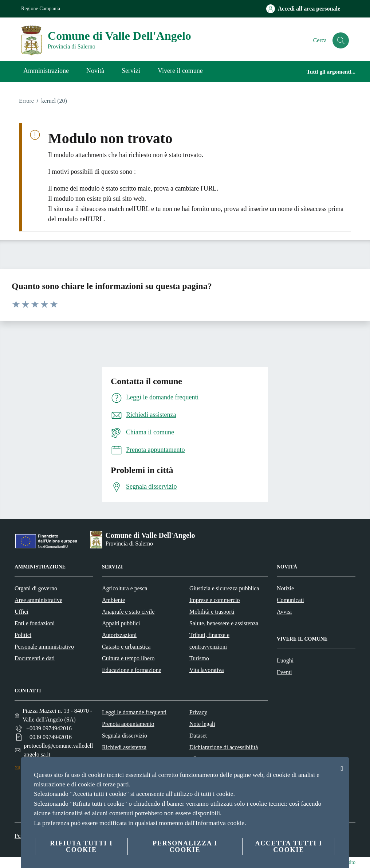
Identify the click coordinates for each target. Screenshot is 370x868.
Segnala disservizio (125, 736)
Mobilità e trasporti (212, 612)
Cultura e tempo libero (128, 658)
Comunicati (290, 600)
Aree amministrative (38, 600)
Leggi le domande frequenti (134, 712)
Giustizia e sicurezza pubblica (224, 588)
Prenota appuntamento (128, 724)
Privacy (198, 712)
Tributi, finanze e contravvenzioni (209, 641)
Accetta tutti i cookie (288, 847)
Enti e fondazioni (35, 623)
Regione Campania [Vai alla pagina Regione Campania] (41, 9)
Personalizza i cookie (185, 847)
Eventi (284, 672)
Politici (23, 635)
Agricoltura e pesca (125, 588)
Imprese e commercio (215, 600)
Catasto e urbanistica (126, 647)
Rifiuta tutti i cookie (81, 847)
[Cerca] (340, 40)
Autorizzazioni (119, 635)
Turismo (199, 658)
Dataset (198, 736)
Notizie (285, 588)
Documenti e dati (35, 658)
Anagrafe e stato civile (128, 612)
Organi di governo (36, 588)
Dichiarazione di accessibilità (224, 747)
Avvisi (284, 612)
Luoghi (285, 660)
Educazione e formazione (132, 670)
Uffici (21, 612)
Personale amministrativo (44, 647)
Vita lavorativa (207, 670)
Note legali (202, 724)
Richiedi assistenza (124, 747)
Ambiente (113, 600)
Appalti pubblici (121, 623)
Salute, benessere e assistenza (224, 623)
